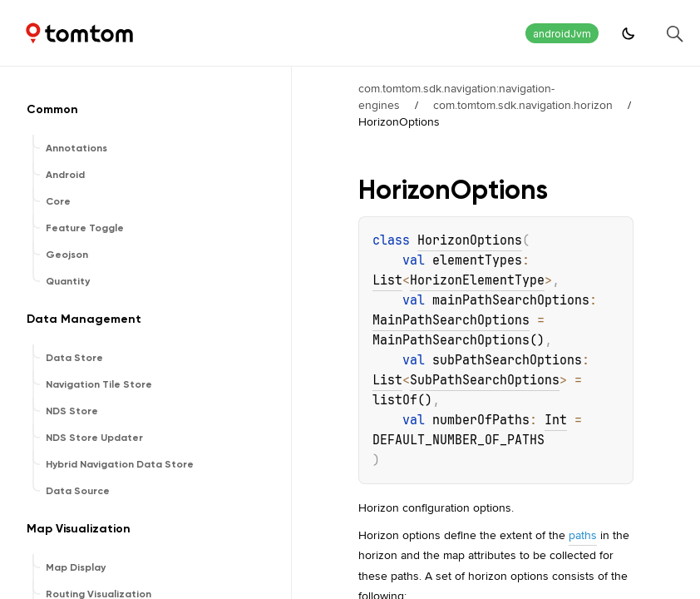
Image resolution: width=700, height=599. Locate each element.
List (387, 280)
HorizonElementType (477, 280)
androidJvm (562, 34)
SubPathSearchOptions (485, 380)
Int (556, 420)
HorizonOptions (470, 240)
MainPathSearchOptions (451, 320)
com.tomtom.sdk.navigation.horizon (523, 105)
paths (583, 535)
